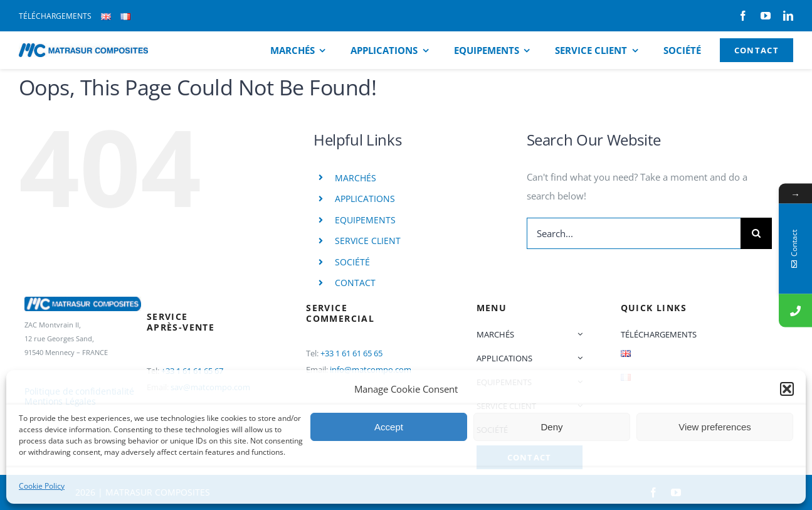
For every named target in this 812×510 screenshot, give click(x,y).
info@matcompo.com (371, 369)
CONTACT (355, 283)
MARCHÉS (356, 178)
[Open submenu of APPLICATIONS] (578, 358)
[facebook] (743, 16)
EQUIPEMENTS (365, 220)
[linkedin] (788, 16)
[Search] (756, 233)
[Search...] (634, 233)
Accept (389, 427)
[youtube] (766, 16)
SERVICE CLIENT (368, 241)
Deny (551, 427)
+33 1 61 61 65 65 (351, 353)
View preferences (715, 427)
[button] (787, 389)
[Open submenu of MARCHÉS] (578, 334)
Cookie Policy (42, 486)
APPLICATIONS (365, 199)
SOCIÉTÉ (352, 262)
